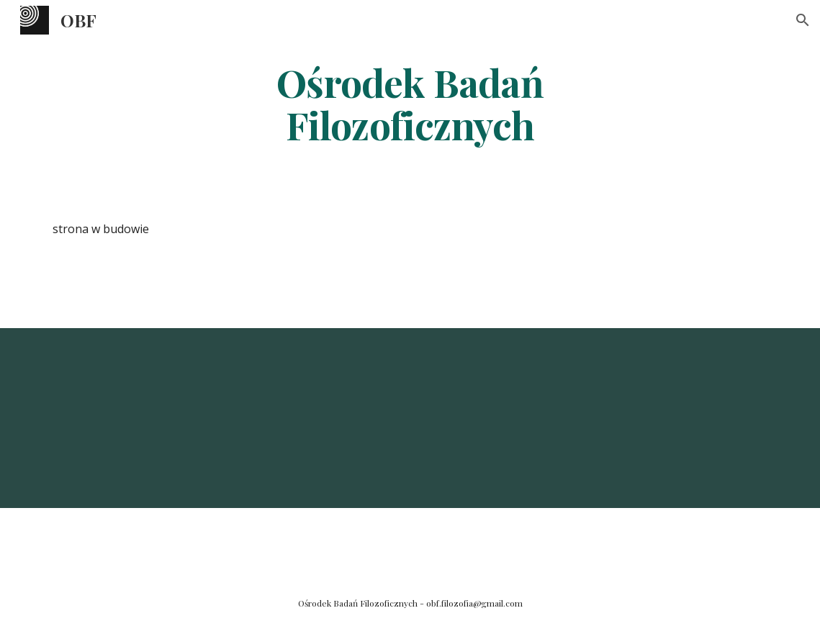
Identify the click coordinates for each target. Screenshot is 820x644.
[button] (803, 20)
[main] (410, 103)
